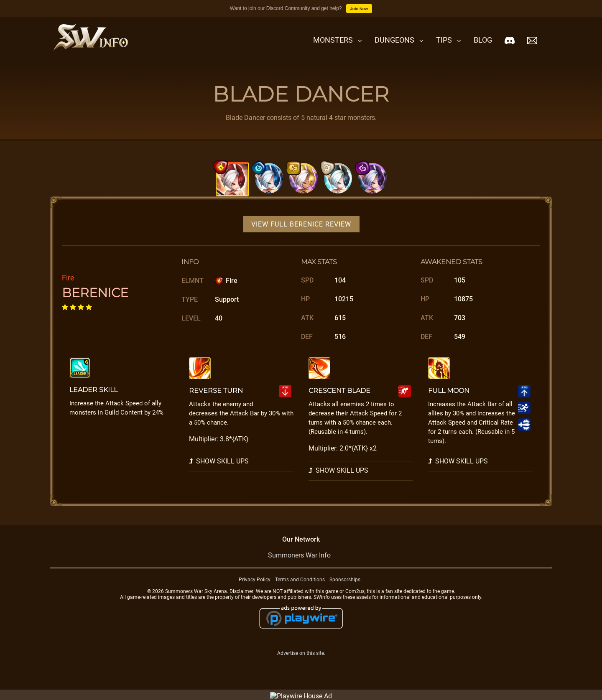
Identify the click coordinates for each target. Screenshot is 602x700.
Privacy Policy (255, 590)
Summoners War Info (299, 566)
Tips (444, 40)
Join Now (359, 9)
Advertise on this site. (301, 664)
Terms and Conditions (300, 590)
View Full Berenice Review (301, 235)
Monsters (333, 40)
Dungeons (394, 40)
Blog (483, 40)
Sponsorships (345, 590)
